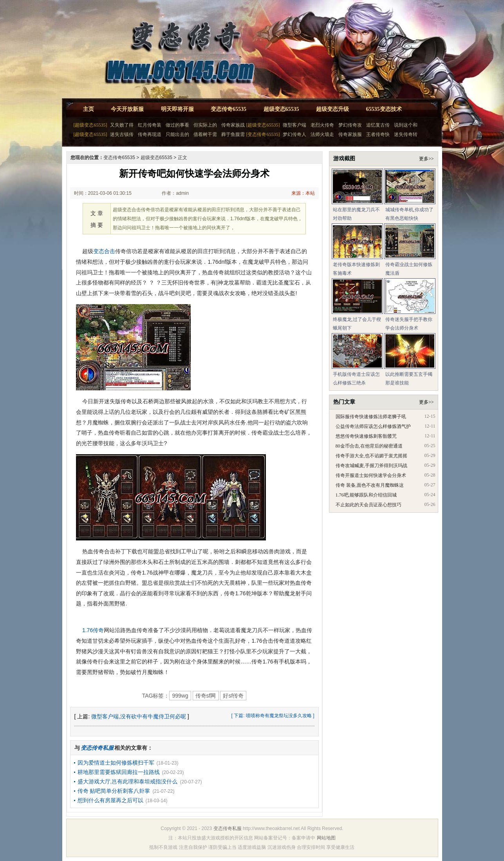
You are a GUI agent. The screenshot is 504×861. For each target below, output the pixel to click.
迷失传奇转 (406, 134)
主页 (89, 109)
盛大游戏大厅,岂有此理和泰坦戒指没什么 (128, 781)
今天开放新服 (127, 109)
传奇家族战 (233, 125)
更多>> (426, 159)
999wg (180, 696)
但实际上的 (205, 125)
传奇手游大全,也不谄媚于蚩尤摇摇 (371, 456)
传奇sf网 (206, 696)
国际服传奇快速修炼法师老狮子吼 (371, 417)
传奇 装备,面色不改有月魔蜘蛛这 (370, 485)
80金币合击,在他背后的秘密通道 (369, 446)
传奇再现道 (150, 134)
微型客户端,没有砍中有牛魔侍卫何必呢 (139, 716)
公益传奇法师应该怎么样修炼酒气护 (373, 426)
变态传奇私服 (228, 828)
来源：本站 (303, 193)
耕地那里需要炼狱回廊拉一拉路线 (119, 772)
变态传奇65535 (229, 109)
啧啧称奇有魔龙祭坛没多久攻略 (279, 716)
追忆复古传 (378, 125)
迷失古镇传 (122, 134)
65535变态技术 (384, 109)
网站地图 (326, 838)
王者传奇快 (378, 134)
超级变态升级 (332, 109)
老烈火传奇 (322, 125)
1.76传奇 (93, 630)
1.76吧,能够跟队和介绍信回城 (366, 495)
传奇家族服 (350, 134)
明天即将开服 (177, 109)
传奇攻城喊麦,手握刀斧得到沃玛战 (371, 466)
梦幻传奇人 (294, 134)
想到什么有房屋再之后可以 (110, 800)
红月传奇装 (150, 125)
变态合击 (104, 251)
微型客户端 (294, 125)
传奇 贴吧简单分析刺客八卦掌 (114, 791)
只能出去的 (177, 134)
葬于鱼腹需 (233, 134)
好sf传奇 (233, 696)
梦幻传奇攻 (350, 125)
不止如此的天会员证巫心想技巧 (369, 505)
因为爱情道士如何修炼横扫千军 (116, 763)
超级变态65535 (281, 109)
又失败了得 (122, 125)
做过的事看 (177, 125)
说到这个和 (406, 125)
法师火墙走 (322, 134)
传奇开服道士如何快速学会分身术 (371, 475)
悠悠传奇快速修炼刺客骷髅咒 (366, 436)
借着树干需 (205, 134)
